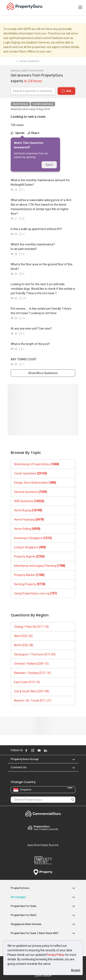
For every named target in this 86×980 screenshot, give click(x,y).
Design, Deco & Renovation (35, 483)
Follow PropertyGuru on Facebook (26, 750)
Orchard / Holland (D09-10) (31, 664)
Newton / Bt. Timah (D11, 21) (33, 701)
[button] (72, 759)
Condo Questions (43, 104)
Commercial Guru (43, 814)
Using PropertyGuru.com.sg (35, 593)
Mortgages (18, 897)
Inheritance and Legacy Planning (40, 566)
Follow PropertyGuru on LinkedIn (45, 750)
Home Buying (28, 510)
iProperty (43, 872)
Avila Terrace (20, 104)
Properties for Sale (23, 906)
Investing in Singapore (33, 538)
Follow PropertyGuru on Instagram (33, 750)
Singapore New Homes (26, 924)
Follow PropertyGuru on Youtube (39, 750)
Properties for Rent (24, 915)
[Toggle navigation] (80, 8)
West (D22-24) (23, 636)
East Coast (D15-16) (27, 682)
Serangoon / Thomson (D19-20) (35, 654)
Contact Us (19, 767)
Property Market (29, 575)
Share (33, 133)
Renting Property (30, 584)
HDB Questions (29, 501)
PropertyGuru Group (25, 759)
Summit (43, 845)
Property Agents (29, 556)
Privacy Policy (55, 955)
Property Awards (43, 828)
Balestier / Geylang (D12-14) (32, 673)
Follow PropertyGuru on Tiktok (56, 750)
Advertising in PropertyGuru (37, 464)
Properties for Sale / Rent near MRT (35, 933)
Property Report (43, 860)
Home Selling (27, 529)
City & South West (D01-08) (32, 691)
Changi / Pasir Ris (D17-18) (31, 627)
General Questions (31, 492)
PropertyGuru (20, 888)
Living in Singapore (30, 547)
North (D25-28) (24, 645)
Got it (49, 165)
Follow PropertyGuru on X (51, 750)
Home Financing (29, 520)
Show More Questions (43, 373)
